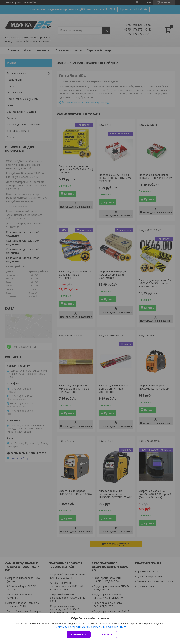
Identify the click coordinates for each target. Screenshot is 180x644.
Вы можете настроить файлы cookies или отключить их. (89, 627)
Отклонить (106, 634)
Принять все (79, 634)
